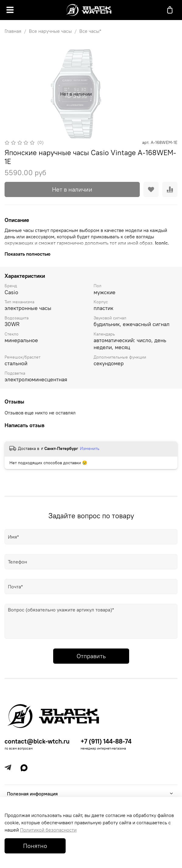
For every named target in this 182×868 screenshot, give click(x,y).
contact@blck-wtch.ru (37, 741)
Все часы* (90, 31)
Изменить (90, 448)
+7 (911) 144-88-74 (106, 741)
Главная (13, 31)
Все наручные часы (50, 31)
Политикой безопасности (48, 830)
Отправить (91, 656)
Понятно (35, 846)
